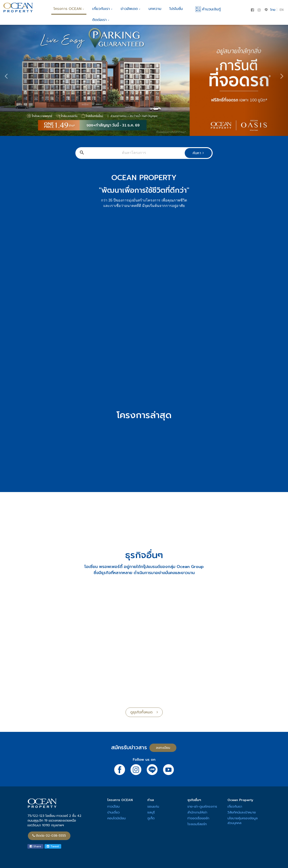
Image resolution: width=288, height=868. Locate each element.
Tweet (53, 846)
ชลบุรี (151, 812)
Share (35, 846)
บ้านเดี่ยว (114, 812)
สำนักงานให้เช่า (197, 812)
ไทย (273, 10)
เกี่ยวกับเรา (102, 9)
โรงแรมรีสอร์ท (197, 824)
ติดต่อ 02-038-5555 (49, 836)
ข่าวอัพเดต (130, 9)
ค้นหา (198, 153)
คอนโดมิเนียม (117, 818)
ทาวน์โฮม (114, 807)
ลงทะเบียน (163, 748)
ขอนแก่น (153, 807)
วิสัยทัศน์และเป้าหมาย (242, 812)
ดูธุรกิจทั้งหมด (144, 712)
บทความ (155, 9)
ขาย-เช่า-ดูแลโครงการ (202, 807)
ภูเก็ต (151, 818)
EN (282, 10)
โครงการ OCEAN (69, 9)
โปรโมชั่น (176, 9)
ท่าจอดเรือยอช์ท (198, 818)
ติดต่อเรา (101, 20)
